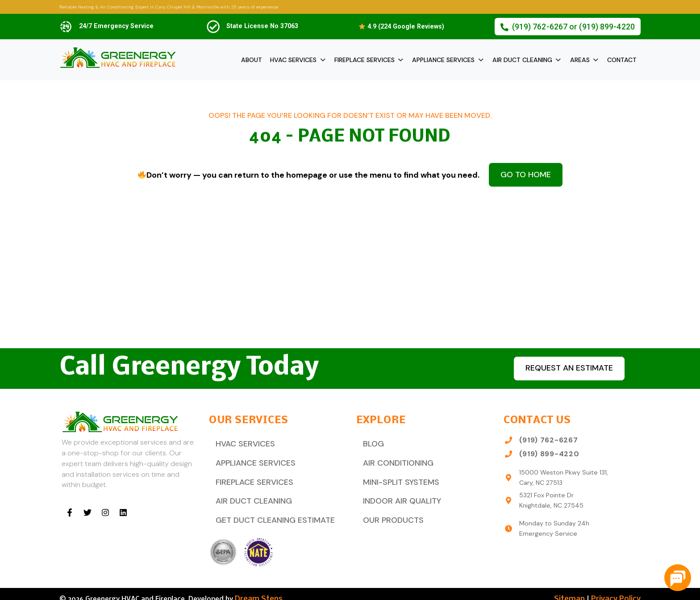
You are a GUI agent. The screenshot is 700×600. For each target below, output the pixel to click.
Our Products (390, 511)
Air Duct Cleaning (522, 60)
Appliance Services (443, 60)
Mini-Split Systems (397, 477)
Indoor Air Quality (398, 494)
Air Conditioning (395, 460)
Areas (580, 60)
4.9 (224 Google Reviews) (402, 26)
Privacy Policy (618, 589)
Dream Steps (256, 589)
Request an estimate (564, 368)
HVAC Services (293, 60)
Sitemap (576, 589)
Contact (622, 60)
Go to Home (526, 173)
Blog (372, 443)
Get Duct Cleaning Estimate (269, 511)
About (252, 60)
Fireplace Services (365, 60)
